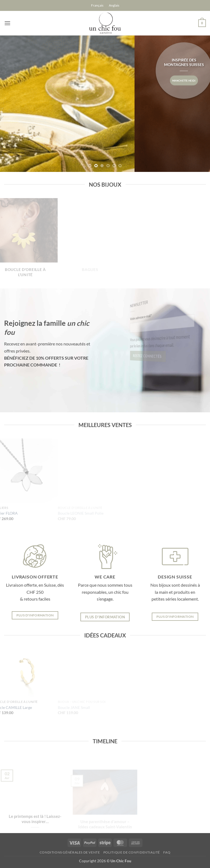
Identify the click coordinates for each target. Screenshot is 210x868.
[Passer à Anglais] (114, 5)
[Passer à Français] (97, 5)
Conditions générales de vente (70, 852)
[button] (7, 23)
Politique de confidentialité (132, 852)
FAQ (167, 852)
